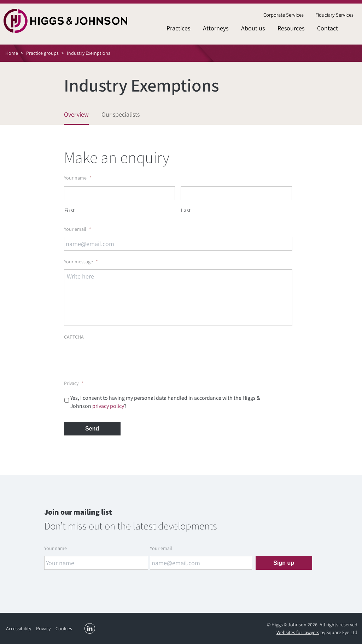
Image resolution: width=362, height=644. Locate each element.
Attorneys (216, 28)
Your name (78, 178)
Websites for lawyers (298, 632)
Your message (81, 262)
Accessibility (19, 628)
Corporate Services (284, 15)
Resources (291, 28)
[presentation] (118, 358)
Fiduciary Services (334, 15)
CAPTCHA (74, 337)
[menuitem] (283, 15)
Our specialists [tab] (121, 114)
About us (253, 28)
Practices (178, 28)
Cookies (64, 628)
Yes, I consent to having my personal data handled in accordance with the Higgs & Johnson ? (165, 402)
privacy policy (108, 406)
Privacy (74, 383)
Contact (328, 28)
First (70, 210)
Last (186, 210)
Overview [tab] (76, 114)
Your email (78, 229)
